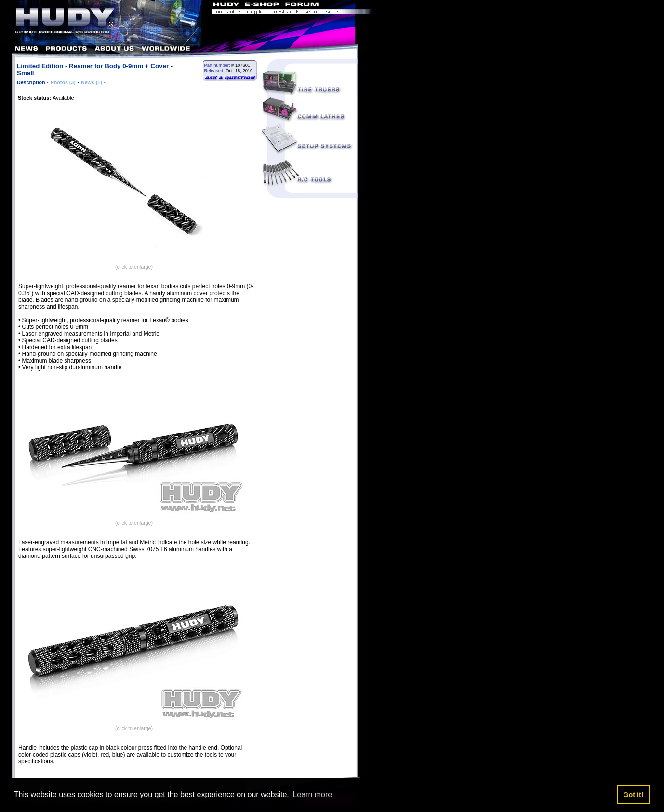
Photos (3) (63, 82)
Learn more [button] (312, 794)
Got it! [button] (633, 795)
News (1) (92, 82)
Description (31, 82)
